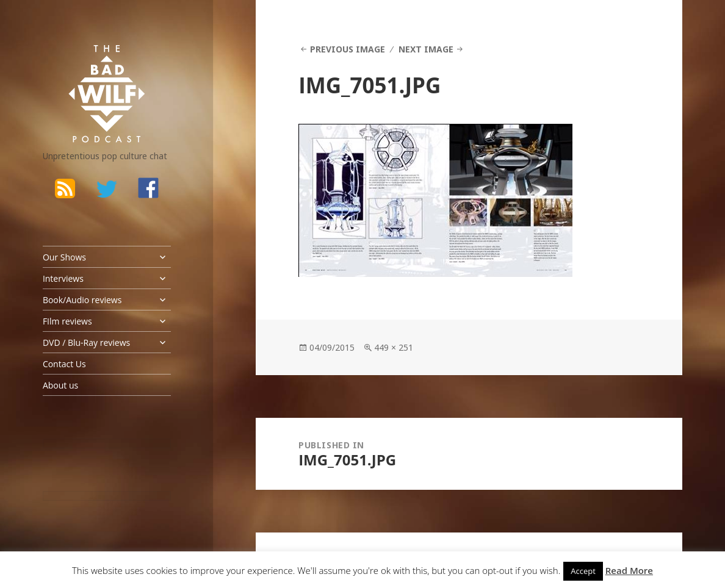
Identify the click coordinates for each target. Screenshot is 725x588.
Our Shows (64, 257)
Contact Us (64, 364)
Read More (629, 570)
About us (60, 385)
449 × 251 (394, 347)
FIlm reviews (67, 321)
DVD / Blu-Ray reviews (86, 342)
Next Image (426, 49)
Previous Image (348, 49)
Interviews (63, 278)
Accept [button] (583, 571)
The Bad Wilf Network (88, 60)
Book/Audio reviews (82, 300)
